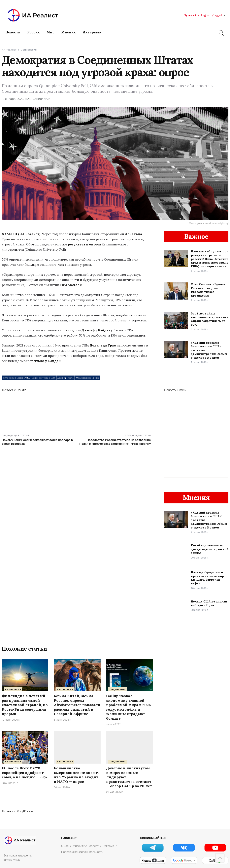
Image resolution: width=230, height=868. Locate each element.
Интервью (92, 32)
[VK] (184, 848)
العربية (218, 15)
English (206, 15)
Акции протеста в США (44, 378)
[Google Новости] (184, 860)
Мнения (68, 32)
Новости (13, 32)
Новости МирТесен (17, 811)
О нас (65, 846)
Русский (190, 15)
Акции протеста (66, 378)
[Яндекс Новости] (153, 860)
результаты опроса (84, 244)
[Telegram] (153, 848)
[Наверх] (220, 858)
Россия (33, 32)
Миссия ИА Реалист (86, 846)
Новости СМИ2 (14, 390)
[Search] (221, 32)
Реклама (108, 846)
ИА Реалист (9, 50)
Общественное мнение (88, 378)
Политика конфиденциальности (82, 852)
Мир (50, 32)
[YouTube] (215, 848)
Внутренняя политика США (16, 378)
